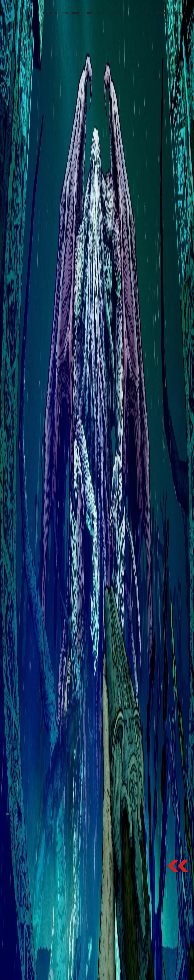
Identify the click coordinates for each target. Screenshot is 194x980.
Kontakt (179, 13)
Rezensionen (72, 13)
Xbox (144, 13)
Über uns (160, 13)
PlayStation (116, 13)
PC (133, 13)
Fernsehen (49, 13)
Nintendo (94, 13)
